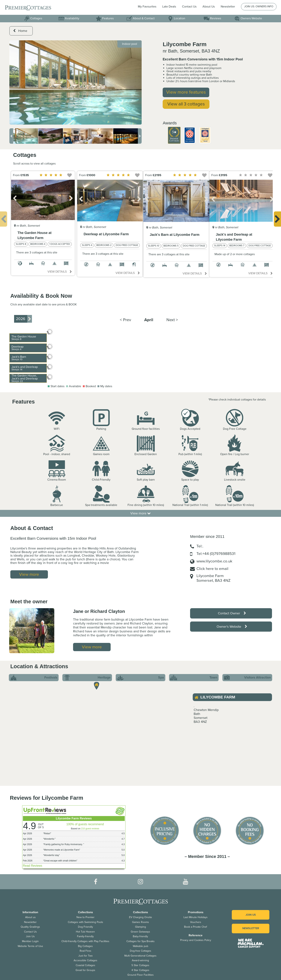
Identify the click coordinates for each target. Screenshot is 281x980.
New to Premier (85, 917)
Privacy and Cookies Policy (196, 940)
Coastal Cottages (85, 965)
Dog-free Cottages (140, 951)
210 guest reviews (90, 829)
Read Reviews (33, 866)
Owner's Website (232, 627)
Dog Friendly (85, 927)
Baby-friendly (140, 936)
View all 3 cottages (186, 104)
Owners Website (248, 18)
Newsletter (30, 922)
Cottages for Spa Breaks (140, 941)
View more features (186, 92)
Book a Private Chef (196, 927)
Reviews (212, 18)
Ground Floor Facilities (140, 975)
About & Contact (140, 18)
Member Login (30, 941)
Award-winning (140, 960)
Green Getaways (140, 932)
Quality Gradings (30, 927)
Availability (69, 18)
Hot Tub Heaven (85, 932)
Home (20, 31)
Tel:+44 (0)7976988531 (216, 554)
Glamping (140, 927)
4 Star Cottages (140, 970)
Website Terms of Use (30, 946)
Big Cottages (85, 946)
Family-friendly (85, 936)
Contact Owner (232, 613)
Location (176, 18)
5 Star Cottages (140, 965)
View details (60, 272)
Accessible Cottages (85, 960)
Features (105, 18)
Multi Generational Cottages (140, 956)
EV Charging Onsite (140, 917)
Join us (251, 915)
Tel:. (200, 546)
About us (30, 917)
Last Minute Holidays (196, 917)
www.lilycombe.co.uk (214, 561)
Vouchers (196, 922)
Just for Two (85, 956)
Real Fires (85, 951)
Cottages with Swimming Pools (85, 922)
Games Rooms (140, 922)
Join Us (30, 936)
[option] (76, 82)
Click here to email (212, 569)
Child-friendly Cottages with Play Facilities (85, 941)
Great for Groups (85, 970)
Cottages (33, 18)
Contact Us (189, 7)
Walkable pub (140, 946)
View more (140, 513)
